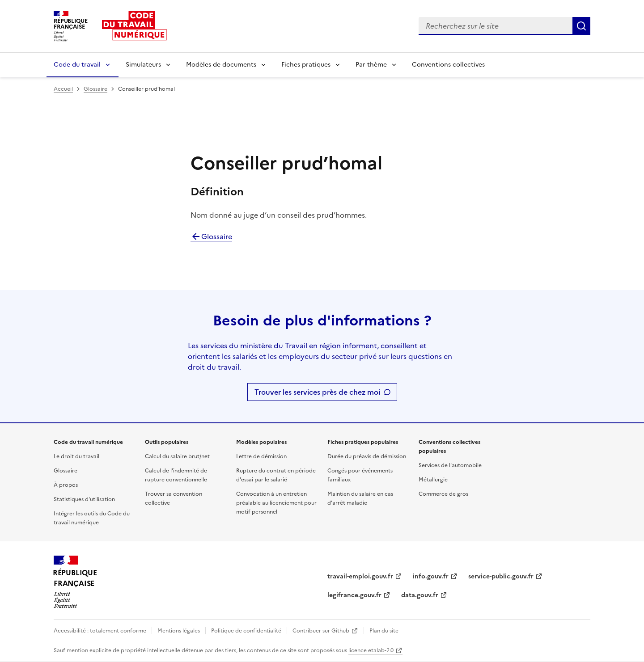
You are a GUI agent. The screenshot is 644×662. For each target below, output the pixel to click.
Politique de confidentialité (246, 631)
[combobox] (496, 26)
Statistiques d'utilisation (84, 499)
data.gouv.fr (420, 595)
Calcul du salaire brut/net (177, 456)
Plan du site (384, 631)
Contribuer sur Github (321, 631)
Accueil (63, 89)
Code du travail (77, 65)
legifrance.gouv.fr (354, 595)
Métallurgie (433, 480)
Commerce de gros (443, 494)
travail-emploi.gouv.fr (360, 576)
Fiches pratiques (306, 65)
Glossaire (95, 89)
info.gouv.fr (431, 576)
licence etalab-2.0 (371, 650)
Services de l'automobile (450, 465)
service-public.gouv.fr (501, 576)
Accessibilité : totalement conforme (100, 631)
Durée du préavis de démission (367, 456)
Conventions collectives (448, 65)
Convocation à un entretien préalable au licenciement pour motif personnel (276, 503)
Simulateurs (143, 65)
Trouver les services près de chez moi (317, 392)
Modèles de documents (221, 65)
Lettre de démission (261, 456)
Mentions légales (179, 631)
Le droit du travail (76, 456)
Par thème (371, 65)
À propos (66, 485)
